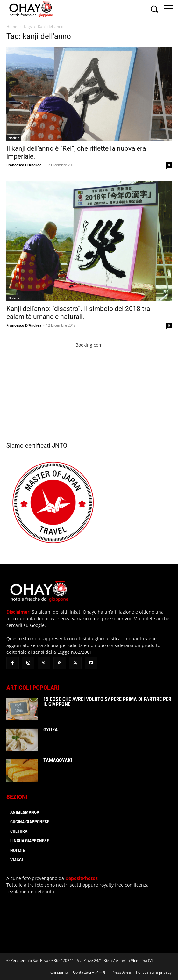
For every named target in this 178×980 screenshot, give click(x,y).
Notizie (14, 138)
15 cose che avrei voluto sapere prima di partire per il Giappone (107, 702)
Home (12, 27)
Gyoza (51, 730)
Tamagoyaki (58, 760)
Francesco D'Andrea (24, 165)
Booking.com (89, 345)
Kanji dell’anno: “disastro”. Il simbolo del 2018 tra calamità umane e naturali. (78, 313)
